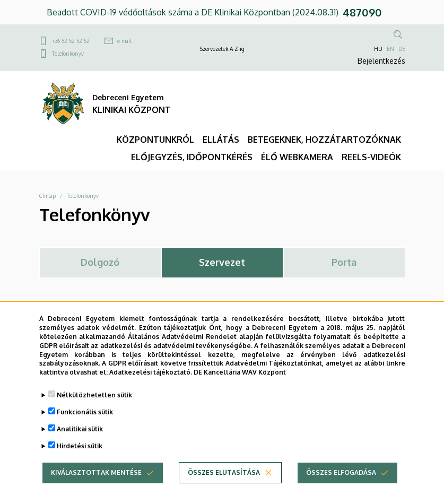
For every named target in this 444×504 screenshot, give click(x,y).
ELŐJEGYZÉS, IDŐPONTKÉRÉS (192, 157)
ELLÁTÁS (221, 140)
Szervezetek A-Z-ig (222, 49)
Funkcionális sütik (85, 422)
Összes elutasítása (224, 483)
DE (402, 49)
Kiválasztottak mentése (96, 483)
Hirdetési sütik (80, 456)
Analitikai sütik (80, 439)
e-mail (124, 41)
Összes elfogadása (341, 483)
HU (378, 49)
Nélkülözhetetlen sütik (94, 405)
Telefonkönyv (68, 54)
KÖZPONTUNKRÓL (155, 140)
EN (390, 49)
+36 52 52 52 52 (71, 41)
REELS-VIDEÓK (371, 157)
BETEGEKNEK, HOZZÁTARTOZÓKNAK (324, 140)
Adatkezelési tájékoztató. (151, 382)
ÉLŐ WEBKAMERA (297, 157)
